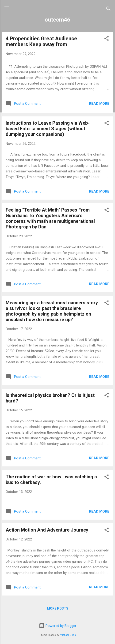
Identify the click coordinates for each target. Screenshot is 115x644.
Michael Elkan (68, 635)
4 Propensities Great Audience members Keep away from (41, 41)
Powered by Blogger (58, 626)
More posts (58, 608)
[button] (107, 39)
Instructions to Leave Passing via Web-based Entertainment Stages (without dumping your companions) (48, 129)
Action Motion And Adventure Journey (47, 530)
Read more (99, 104)
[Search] (108, 9)
